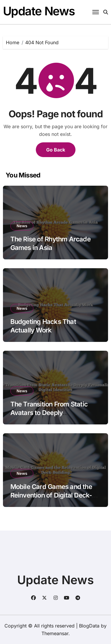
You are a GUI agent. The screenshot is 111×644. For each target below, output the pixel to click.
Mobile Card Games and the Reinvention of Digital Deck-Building (51, 495)
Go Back (56, 150)
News (22, 226)
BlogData (89, 626)
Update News (39, 11)
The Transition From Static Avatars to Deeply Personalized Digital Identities (54, 412)
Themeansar (55, 633)
